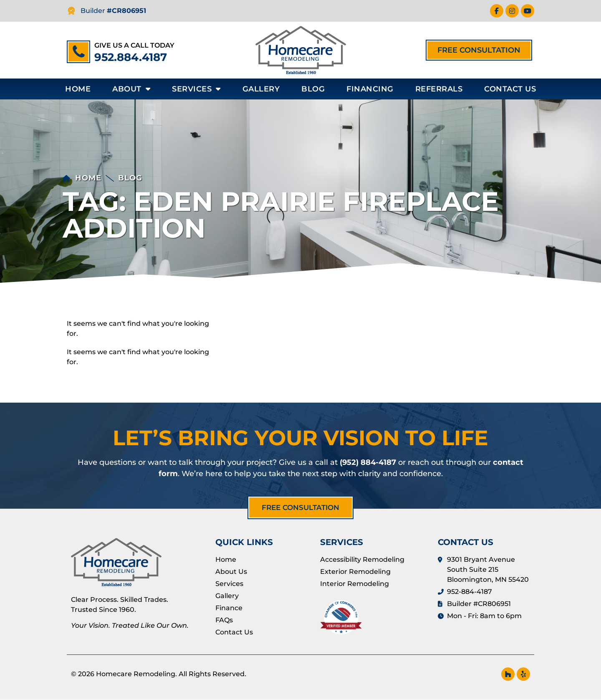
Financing (370, 89)
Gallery (261, 89)
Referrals (439, 89)
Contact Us (510, 89)
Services (196, 89)
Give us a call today (134, 45)
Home (78, 89)
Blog (313, 89)
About (131, 89)
